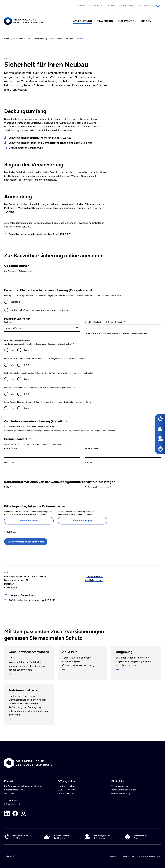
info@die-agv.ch (94, 580)
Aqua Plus (70, 652)
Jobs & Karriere (95, 5)
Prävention (105, 21)
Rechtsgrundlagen (127, 5)
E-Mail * (8, 487)
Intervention (127, 21)
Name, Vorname (91, 448)
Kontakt (82, 5)
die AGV (146, 21)
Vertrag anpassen (120, 786)
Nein (27, 350)
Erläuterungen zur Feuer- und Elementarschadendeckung (50, 143)
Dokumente (111, 5)
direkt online (62, 837)
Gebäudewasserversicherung (29, 654)
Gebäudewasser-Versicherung (26, 148)
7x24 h (21, 837)
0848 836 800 (95, 576)
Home (7, 38)
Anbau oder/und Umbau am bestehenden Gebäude (39, 310)
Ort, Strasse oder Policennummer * (19, 271)
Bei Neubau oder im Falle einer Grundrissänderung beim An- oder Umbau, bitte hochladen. (28, 513)
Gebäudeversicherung (38, 38)
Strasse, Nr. (9, 463)
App (140, 837)
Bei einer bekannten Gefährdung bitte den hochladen (76, 513)
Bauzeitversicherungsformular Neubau (40, 234)
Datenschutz (128, 856)
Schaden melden (146, 5)
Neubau (15, 302)
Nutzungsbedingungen (150, 856)
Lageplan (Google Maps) (22, 595)
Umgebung (124, 652)
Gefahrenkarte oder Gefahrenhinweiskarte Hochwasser (58, 373)
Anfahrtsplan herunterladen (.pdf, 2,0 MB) (32, 600)
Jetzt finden (102, 837)
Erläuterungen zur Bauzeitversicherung (40, 138)
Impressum (112, 856)
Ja (12, 350)
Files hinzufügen (29, 521)
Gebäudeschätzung (121, 793)
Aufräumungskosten (24, 690)
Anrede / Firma (11, 448)
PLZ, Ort (88, 463)
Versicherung (82, 21)
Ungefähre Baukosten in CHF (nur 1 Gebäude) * (105, 322)
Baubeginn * (9, 322)
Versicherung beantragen (62, 38)
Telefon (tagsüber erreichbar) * (98, 487)
